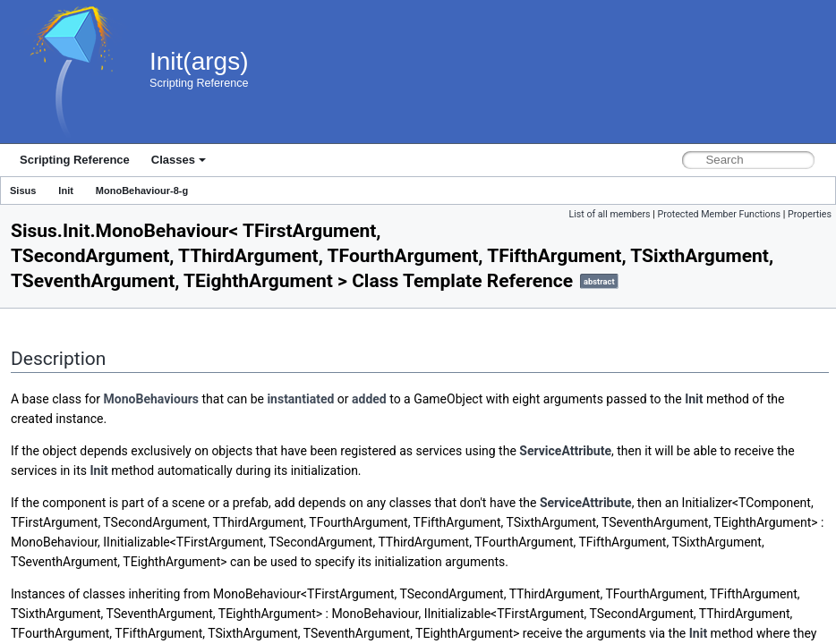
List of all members (609, 214)
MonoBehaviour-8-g (142, 191)
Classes (179, 160)
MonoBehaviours (152, 399)
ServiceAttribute (565, 451)
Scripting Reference (75, 160)
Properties (810, 214)
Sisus (23, 191)
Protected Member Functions (719, 214)
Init (66, 191)
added (369, 399)
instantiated (300, 399)
